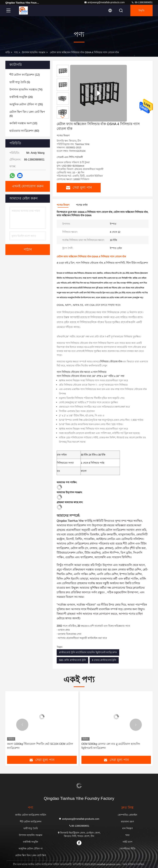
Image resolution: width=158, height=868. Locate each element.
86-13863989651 (142, 2)
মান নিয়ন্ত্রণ (127, 828)
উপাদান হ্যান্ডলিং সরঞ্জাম (34, 52)
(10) (23, 123)
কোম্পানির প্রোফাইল (127, 815)
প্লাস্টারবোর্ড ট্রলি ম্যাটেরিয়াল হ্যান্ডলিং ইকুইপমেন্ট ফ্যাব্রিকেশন (88, 652)
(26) (21, 97)
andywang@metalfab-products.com (104, 2)
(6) (27, 114)
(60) (24, 131)
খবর (127, 835)
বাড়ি (8, 52)
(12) (25, 75)
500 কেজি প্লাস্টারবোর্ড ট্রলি (72, 660)
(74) (26, 90)
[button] (63, 117)
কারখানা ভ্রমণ (127, 822)
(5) (20, 82)
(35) (26, 104)
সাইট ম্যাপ (127, 842)
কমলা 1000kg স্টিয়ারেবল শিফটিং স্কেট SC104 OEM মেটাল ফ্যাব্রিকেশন (40, 746)
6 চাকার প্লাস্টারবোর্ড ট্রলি (104, 660)
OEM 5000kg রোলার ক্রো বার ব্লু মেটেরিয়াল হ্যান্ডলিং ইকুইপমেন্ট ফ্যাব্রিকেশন (111, 746)
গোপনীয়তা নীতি (127, 849)
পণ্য (16, 52)
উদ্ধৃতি (141, 10)
